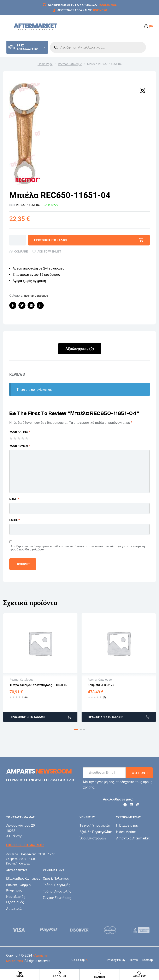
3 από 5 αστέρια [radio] (19, 438)
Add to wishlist (49, 251)
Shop (20, 976)
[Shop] (20, 973)
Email (14, 520)
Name (14, 499)
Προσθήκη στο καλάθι (51, 240)
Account (60, 976)
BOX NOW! (100, 10)
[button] (142, 90)
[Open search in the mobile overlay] (98, 47)
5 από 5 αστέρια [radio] (26, 438)
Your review (20, 446)
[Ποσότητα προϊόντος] (18, 240)
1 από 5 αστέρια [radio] (11, 438)
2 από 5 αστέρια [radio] (15, 438)
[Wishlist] (139, 973)
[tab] (80, 349)
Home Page (45, 64)
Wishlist (139, 976)
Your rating (20, 432)
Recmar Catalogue (70, 64)
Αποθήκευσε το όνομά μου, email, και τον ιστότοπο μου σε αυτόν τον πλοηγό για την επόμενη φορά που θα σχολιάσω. (78, 548)
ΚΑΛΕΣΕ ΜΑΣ (108, 5)
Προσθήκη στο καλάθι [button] (27, 717)
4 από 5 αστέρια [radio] (23, 438)
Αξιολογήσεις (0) (80, 349)
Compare (21, 251)
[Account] (60, 973)
